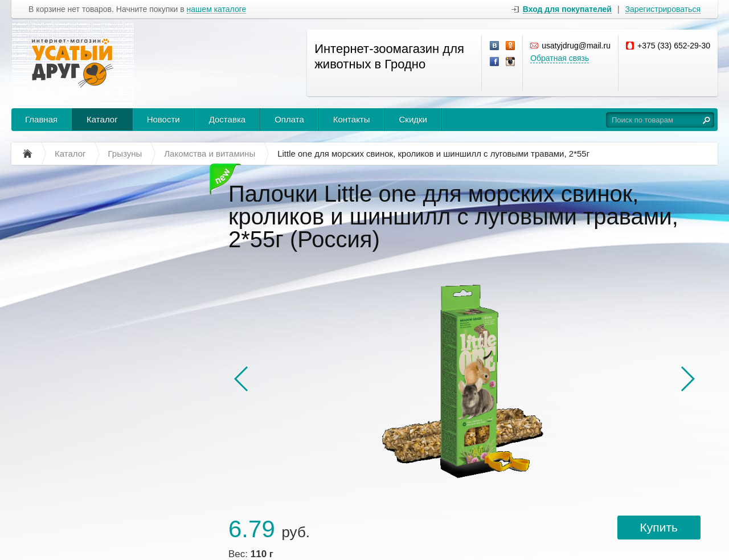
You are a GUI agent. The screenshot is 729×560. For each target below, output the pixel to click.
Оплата (289, 119)
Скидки (413, 119)
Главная (41, 119)
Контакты (352, 119)
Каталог (102, 119)
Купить (659, 527)
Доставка (227, 119)
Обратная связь (560, 58)
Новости (163, 119)
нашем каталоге (217, 9)
